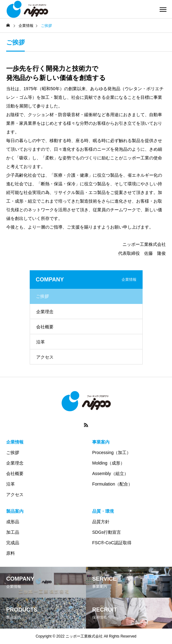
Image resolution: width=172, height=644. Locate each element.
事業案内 (101, 442)
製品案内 (15, 511)
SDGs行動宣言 (107, 532)
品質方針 (101, 522)
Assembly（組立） (110, 474)
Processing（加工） (112, 452)
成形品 (13, 522)
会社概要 (45, 327)
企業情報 (15, 442)
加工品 (13, 532)
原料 (11, 553)
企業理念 (45, 312)
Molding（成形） (108, 463)
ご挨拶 (42, 296)
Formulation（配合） (112, 484)
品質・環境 (103, 511)
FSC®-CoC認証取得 (112, 543)
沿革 (41, 342)
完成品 (13, 543)
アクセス (45, 357)
